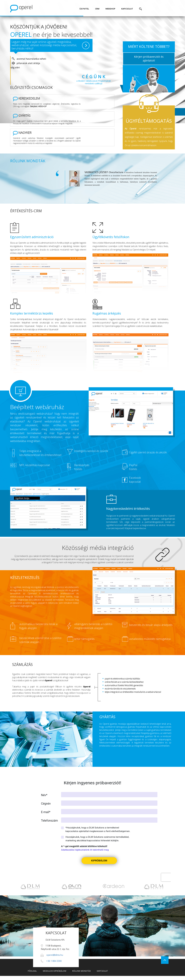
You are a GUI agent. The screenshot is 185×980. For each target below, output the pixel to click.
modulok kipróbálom (54, 971)
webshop (110, 9)
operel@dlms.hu (55, 955)
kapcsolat (127, 9)
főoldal (32, 971)
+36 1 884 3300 (54, 961)
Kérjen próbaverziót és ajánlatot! (149, 59)
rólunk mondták (81, 971)
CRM (97, 9)
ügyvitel (84, 9)
